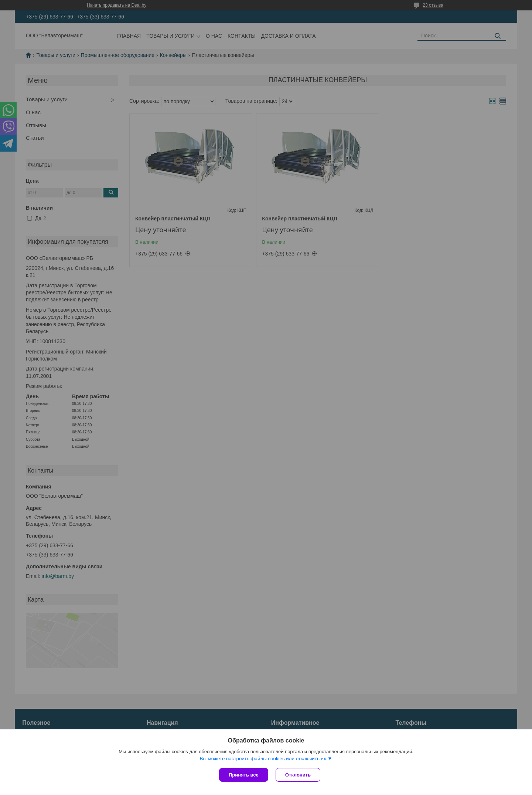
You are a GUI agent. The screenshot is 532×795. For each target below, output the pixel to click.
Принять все (244, 775)
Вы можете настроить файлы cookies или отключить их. (263, 759)
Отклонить (298, 775)
